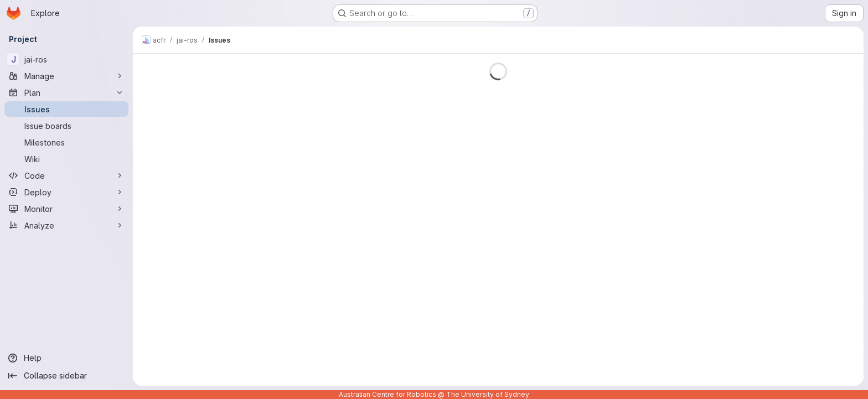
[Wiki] (66, 159)
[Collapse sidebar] (66, 376)
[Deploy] (66, 192)
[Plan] (66, 92)
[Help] (66, 358)
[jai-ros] (66, 59)
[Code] (66, 175)
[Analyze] (66, 225)
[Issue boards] (66, 126)
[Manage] (66, 76)
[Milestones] (66, 142)
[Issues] (66, 109)
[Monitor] (66, 209)
